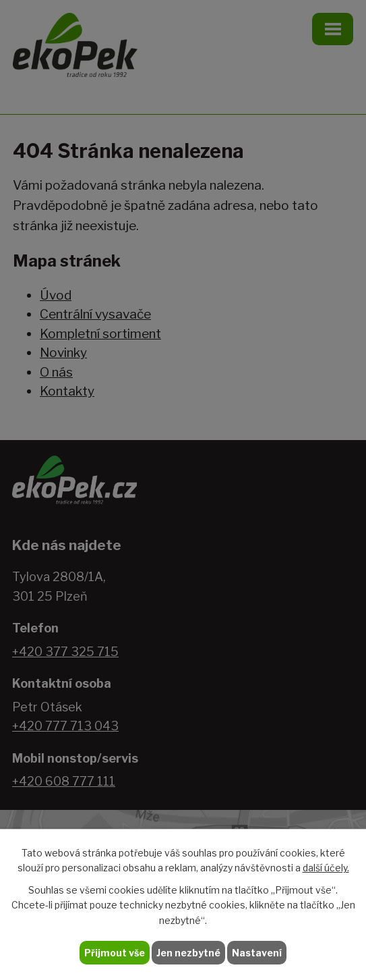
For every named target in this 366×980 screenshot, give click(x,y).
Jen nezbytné (188, 953)
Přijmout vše (115, 953)
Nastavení (257, 953)
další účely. (326, 868)
